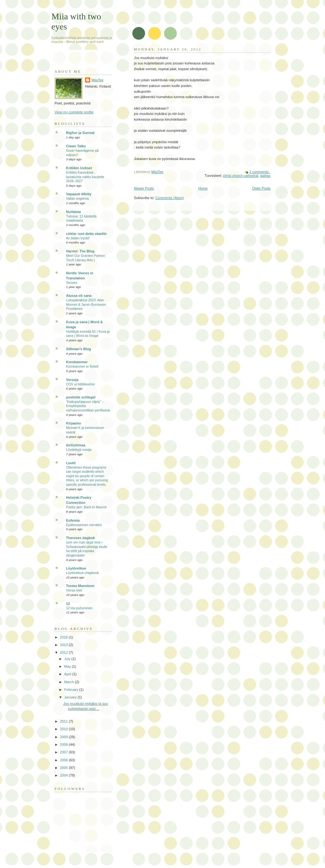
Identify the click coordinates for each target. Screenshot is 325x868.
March (70, 682)
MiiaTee (97, 80)
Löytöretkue (76, 568)
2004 (64, 775)
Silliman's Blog (79, 349)
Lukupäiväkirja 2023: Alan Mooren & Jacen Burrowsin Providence (86, 304)
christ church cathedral (240, 176)
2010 (64, 729)
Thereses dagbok (80, 538)
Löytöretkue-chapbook (83, 573)
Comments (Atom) (170, 198)
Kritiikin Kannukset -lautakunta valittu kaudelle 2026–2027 (85, 177)
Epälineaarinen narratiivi (84, 525)
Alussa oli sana (79, 296)
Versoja (72, 380)
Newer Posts (144, 188)
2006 (64, 760)
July (68, 659)
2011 (64, 721)
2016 (64, 637)
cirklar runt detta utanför (86, 234)
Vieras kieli (74, 590)
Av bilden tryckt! (78, 238)
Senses (72, 283)
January (71, 697)
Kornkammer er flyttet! (82, 367)
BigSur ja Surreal (80, 133)
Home (203, 188)
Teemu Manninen (80, 586)
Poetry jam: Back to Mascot (86, 507)
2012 (64, 652)
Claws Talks (76, 146)
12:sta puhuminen (79, 608)
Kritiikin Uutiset (79, 168)
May (68, 666)
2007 (64, 752)
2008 (64, 744)
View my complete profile (74, 112)
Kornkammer (77, 362)
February (72, 690)
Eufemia (73, 520)
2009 (64, 737)
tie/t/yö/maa (76, 445)
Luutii (71, 463)
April (68, 674)
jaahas (265, 176)
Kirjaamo (73, 423)
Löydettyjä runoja (79, 450)
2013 (64, 645)
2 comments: (260, 172)
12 (68, 604)
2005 (64, 768)
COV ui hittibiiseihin (80, 384)
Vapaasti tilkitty (79, 194)
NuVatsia (73, 212)
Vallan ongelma (77, 199)
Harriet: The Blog (80, 251)
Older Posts (261, 188)
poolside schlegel (81, 397)
